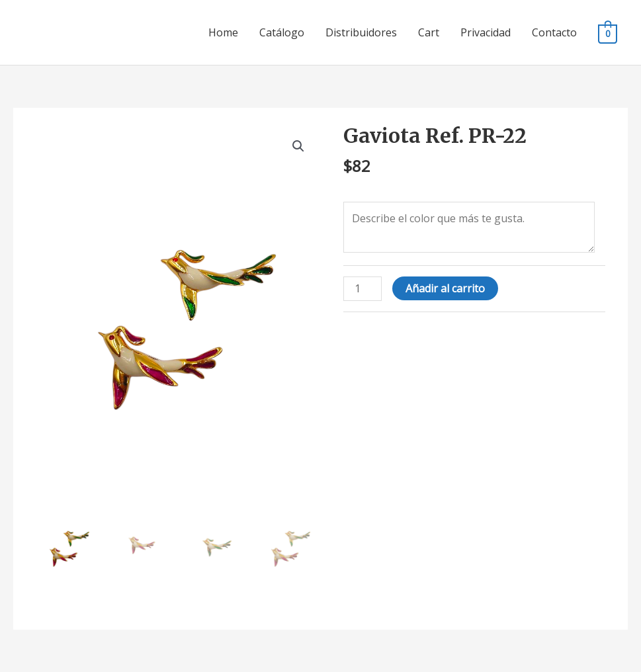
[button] (298, 146)
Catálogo (282, 32)
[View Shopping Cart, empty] (608, 33)
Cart (429, 32)
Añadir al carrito (445, 288)
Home (223, 32)
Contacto (554, 32)
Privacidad (486, 32)
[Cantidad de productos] (363, 289)
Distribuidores (361, 32)
